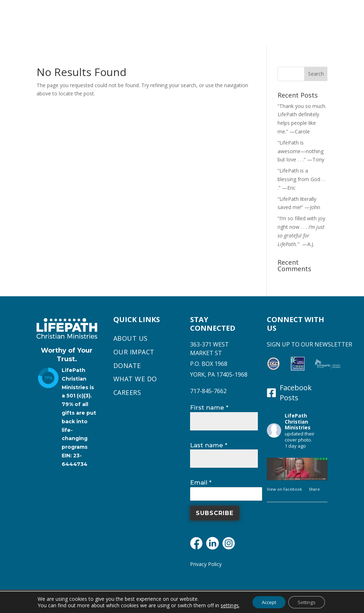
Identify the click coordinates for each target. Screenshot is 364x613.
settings (226, 605)
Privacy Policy (206, 564)
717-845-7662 (208, 391)
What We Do (135, 379)
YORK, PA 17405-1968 (219, 374)
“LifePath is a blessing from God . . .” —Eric (301, 179)
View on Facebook (285, 489)
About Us (131, 339)
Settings (309, 602)
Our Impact (134, 352)
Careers (127, 393)
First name (209, 407)
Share (314, 489)
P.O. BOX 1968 (209, 364)
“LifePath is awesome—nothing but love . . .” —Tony (301, 151)
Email (201, 482)
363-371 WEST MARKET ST (209, 349)
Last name (209, 445)
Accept (267, 602)
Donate (127, 366)
